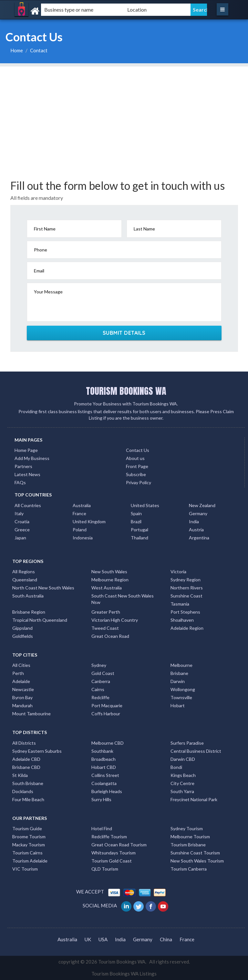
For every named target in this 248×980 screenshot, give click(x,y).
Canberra (101, 681)
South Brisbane (28, 783)
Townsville (181, 697)
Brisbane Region (29, 612)
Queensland (25, 580)
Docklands (23, 791)
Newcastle (23, 689)
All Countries (28, 505)
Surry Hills (101, 799)
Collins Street (105, 775)
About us (135, 458)
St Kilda (20, 775)
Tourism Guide (27, 828)
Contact (39, 50)
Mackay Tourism (29, 845)
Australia (82, 505)
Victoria (178, 572)
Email (39, 271)
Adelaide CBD (26, 759)
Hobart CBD (104, 767)
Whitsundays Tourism (114, 853)
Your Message (48, 292)
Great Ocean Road (110, 636)
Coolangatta (104, 783)
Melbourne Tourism (190, 837)
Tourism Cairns (27, 853)
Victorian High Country (115, 620)
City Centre (182, 783)
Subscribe (136, 474)
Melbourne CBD (108, 743)
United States (145, 505)
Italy (19, 513)
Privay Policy (139, 482)
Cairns (98, 689)
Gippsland (22, 628)
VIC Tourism (25, 869)
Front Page (137, 466)
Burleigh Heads (107, 791)
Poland (80, 530)
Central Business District (196, 751)
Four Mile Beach (28, 799)
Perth (18, 673)
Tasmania (180, 604)
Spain (136, 513)
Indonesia (83, 538)
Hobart (178, 705)
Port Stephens (185, 612)
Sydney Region (186, 580)
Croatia (22, 521)
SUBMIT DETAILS (124, 333)
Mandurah (22, 705)
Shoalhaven (182, 620)
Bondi (176, 767)
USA (103, 939)
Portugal (139, 530)
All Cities (21, 665)
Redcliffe (100, 697)
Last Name (144, 229)
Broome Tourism (29, 837)
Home (17, 50)
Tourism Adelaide (30, 861)
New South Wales (109, 572)
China (166, 939)
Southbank (102, 751)
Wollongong (183, 689)
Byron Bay (22, 697)
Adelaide (21, 681)
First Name (45, 229)
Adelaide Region (187, 628)
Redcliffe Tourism (109, 837)
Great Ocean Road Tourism (119, 845)
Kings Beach (183, 775)
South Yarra (182, 791)
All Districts (24, 743)
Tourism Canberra (189, 869)
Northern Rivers (187, 588)
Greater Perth (106, 612)
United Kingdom (89, 521)
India (194, 521)
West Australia (107, 588)
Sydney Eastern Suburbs (37, 751)
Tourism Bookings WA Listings (124, 974)
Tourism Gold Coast (112, 861)
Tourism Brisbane (188, 845)
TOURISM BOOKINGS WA (126, 391)
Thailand (139, 538)
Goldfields (23, 636)
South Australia (28, 596)
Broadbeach (103, 759)
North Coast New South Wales (43, 588)
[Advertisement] (124, 112)
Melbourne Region (110, 580)
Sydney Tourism (187, 828)
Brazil (136, 521)
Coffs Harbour (106, 714)
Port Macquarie (107, 705)
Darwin (178, 681)
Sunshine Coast (186, 596)
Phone (41, 250)
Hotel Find (102, 828)
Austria (196, 530)
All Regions (24, 572)
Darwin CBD (183, 759)
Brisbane (179, 673)
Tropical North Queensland (40, 620)
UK (88, 939)
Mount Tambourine (31, 714)
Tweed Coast (105, 628)
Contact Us (138, 450)
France (79, 513)
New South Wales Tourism (197, 861)
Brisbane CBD (26, 767)
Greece (22, 530)
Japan (20, 538)
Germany (198, 513)
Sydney (99, 665)
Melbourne (181, 665)
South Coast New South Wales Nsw (123, 599)
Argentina (199, 538)
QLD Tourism (105, 869)
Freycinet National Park (194, 799)
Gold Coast (103, 673)
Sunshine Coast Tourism (195, 853)
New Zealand (202, 505)
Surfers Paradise (187, 743)
